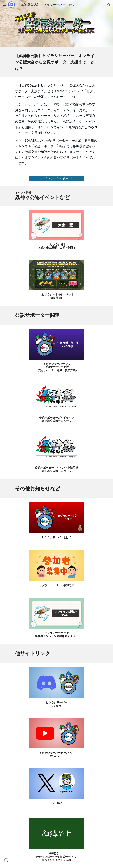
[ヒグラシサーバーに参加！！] (56, 179)
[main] (56, 62)
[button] (4, 5)
